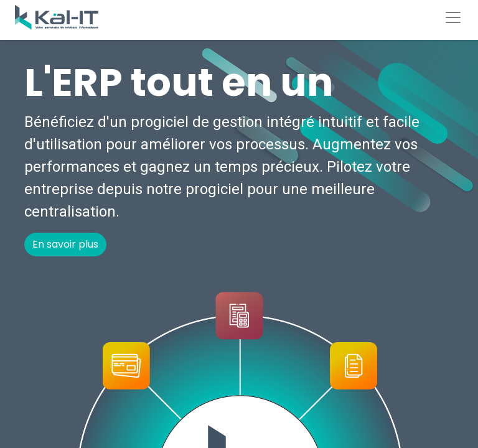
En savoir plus (65, 244)
